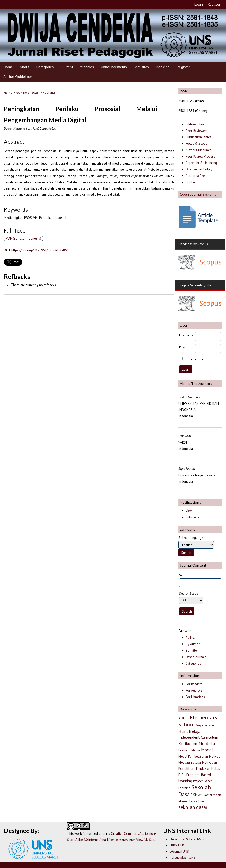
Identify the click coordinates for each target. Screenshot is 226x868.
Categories (45, 67)
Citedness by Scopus (193, 244)
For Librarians (195, 697)
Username (186, 335)
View (189, 511)
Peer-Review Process (200, 156)
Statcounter (127, 840)
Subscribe (193, 517)
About (25, 67)
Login (199, 4)
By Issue (192, 638)
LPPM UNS (177, 845)
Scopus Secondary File (195, 285)
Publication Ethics (198, 137)
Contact (191, 182)
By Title (191, 651)
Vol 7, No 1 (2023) (28, 92)
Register (214, 4)
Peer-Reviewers (197, 131)
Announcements (114, 67)
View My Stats (146, 840)
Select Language (191, 538)
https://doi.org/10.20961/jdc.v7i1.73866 (40, 250)
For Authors (194, 690)
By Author (193, 644)
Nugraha (49, 92)
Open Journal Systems (198, 194)
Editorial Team (196, 124)
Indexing (163, 67)
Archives (87, 67)
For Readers (194, 684)
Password (186, 347)
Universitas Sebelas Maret (188, 839)
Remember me (197, 359)
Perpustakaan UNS (182, 858)
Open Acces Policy (199, 169)
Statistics (141, 67)
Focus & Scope (197, 144)
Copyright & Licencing (201, 163)
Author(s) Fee (195, 176)
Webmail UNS (179, 851)
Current (67, 67)
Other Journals (196, 657)
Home (8, 67)
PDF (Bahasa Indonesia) (24, 238)
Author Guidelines (18, 77)
